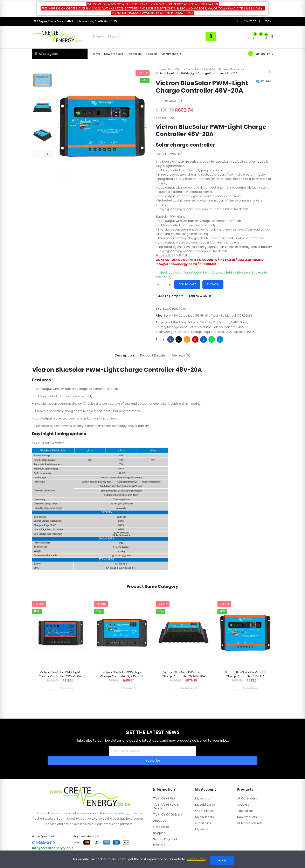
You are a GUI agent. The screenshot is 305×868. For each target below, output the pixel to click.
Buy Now (213, 284)
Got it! (222, 860)
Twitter (179, 339)
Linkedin (203, 339)
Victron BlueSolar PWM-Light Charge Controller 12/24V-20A (122, 674)
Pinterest (195, 339)
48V (241, 327)
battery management (171, 327)
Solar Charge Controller (173, 332)
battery (193, 322)
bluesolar (239, 332)
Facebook (170, 339)
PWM (251, 332)
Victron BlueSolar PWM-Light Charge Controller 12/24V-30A (183, 674)
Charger (206, 322)
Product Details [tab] (153, 355)
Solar (244, 322)
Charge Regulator (204, 332)
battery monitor (200, 327)
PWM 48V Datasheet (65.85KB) (187, 316)
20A (228, 332)
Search (211, 36)
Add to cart (187, 284)
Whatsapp (212, 339)
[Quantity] (164, 284)
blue (221, 332)
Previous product (260, 71)
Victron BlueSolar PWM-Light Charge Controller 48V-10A (245, 674)
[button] (252, 21)
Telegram (220, 339)
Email (187, 339)
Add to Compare (171, 296)
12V (215, 322)
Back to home (265, 71)
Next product (270, 71)
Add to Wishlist (200, 296)
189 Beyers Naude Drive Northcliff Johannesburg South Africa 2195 (75, 21)
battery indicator (225, 327)
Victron (224, 322)
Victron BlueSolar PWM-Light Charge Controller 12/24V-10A (60, 674)
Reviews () (174, 101)
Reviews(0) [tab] (181, 355)
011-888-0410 (264, 54)
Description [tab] (124, 355)
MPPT (235, 322)
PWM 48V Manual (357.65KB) (231, 316)
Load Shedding (175, 322)
